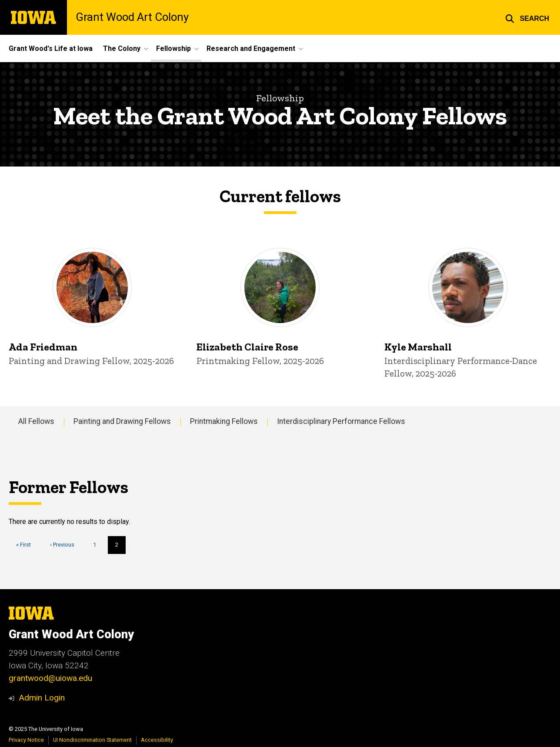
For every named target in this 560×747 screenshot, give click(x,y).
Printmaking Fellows (224, 421)
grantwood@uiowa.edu (50, 678)
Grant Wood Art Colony (132, 17)
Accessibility (157, 740)
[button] (527, 17)
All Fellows (36, 421)
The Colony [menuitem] (122, 48)
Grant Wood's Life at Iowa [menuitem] (51, 48)
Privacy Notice (26, 740)
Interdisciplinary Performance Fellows (341, 421)
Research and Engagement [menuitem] (251, 48)
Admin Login (42, 698)
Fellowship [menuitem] (173, 48)
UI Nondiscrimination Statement (92, 740)
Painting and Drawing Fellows (122, 421)
